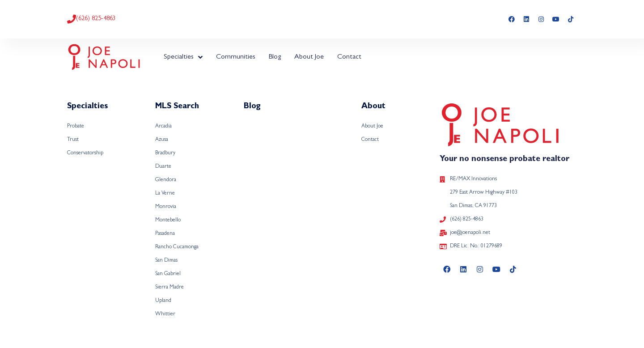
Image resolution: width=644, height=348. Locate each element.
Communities (236, 57)
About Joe (309, 57)
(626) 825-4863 (96, 19)
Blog (275, 57)
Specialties (183, 57)
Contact (349, 57)
